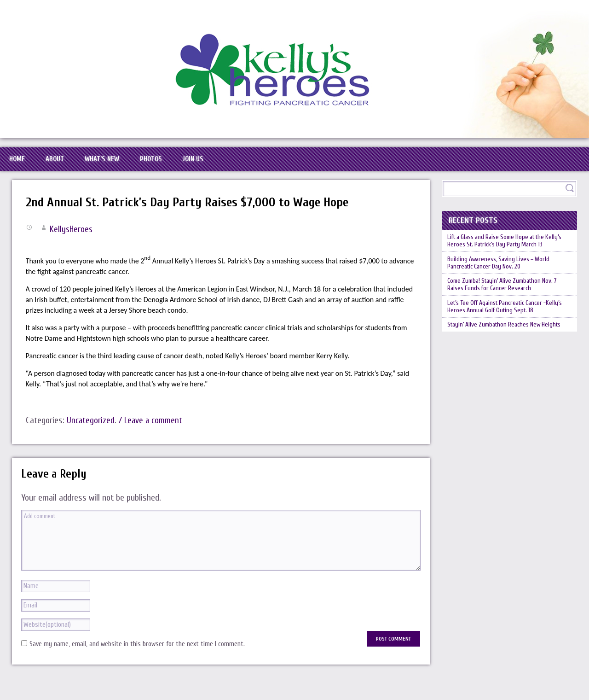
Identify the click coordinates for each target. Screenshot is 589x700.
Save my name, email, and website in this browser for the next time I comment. (137, 656)
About (70, 165)
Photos (189, 165)
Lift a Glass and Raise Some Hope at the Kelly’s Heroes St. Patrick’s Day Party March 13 (508, 259)
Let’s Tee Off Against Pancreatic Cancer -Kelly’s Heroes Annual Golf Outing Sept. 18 (505, 340)
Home (22, 165)
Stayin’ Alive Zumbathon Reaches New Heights (499, 366)
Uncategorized (91, 433)
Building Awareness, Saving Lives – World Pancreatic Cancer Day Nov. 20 (504, 289)
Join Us (241, 165)
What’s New (129, 165)
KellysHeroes (72, 242)
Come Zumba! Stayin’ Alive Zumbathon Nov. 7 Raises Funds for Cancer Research (509, 315)
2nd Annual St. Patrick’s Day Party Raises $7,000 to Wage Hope (201, 214)
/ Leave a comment (154, 433)
